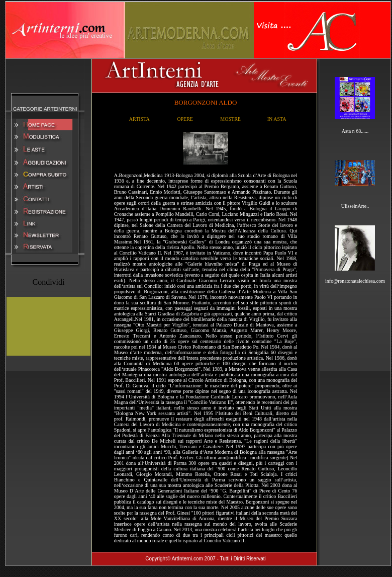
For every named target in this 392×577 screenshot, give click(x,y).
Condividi (48, 282)
